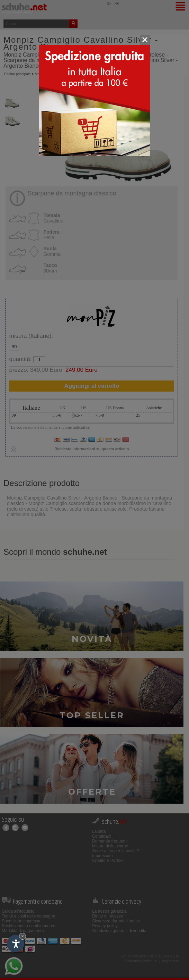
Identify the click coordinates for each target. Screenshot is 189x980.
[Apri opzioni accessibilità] (16, 944)
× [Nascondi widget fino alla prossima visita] (22, 936)
